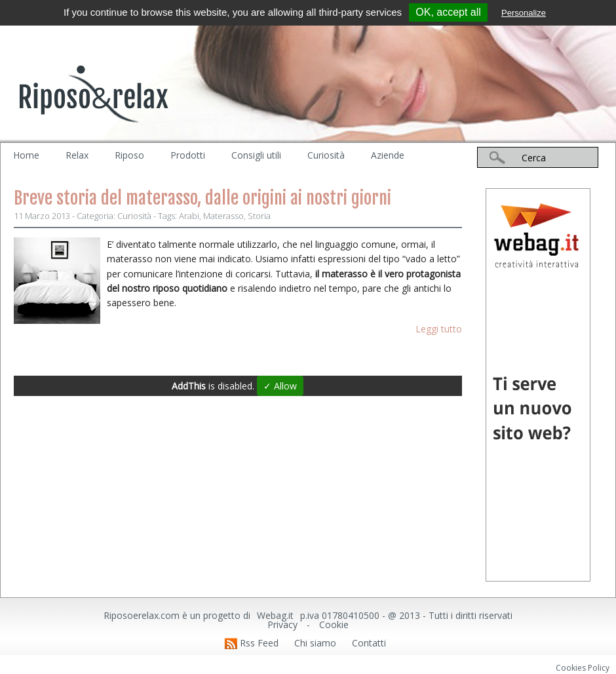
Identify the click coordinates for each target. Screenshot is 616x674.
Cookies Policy (583, 668)
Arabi (189, 216)
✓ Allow (280, 386)
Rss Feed (259, 643)
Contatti (369, 643)
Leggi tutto (439, 329)
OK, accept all (448, 12)
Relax (77, 155)
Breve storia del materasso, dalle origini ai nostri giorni (202, 198)
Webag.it (275, 615)
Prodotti (188, 155)
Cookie (334, 624)
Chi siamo (315, 643)
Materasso (223, 216)
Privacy (282, 624)
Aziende (388, 155)
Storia (259, 216)
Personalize (524, 13)
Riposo (129, 155)
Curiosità (326, 155)
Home (26, 155)
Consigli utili (256, 155)
